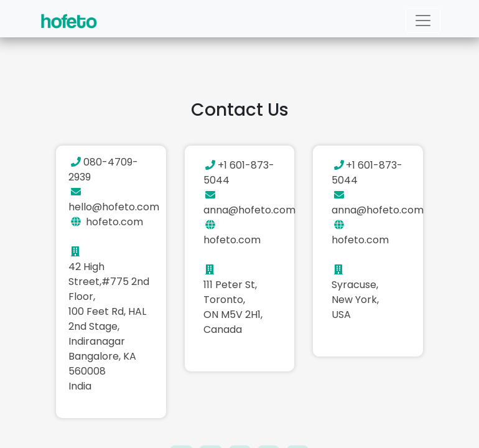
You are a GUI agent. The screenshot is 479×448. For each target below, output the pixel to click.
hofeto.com (114, 222)
